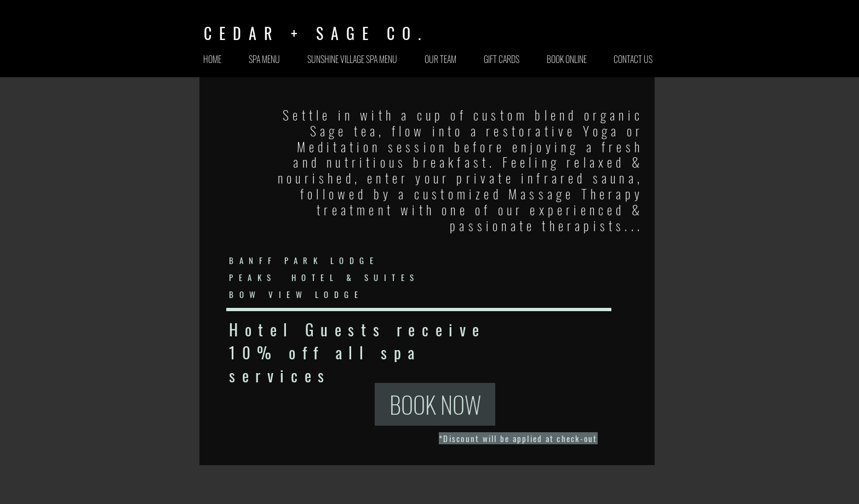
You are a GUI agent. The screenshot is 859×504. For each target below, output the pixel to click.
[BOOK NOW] (435, 404)
